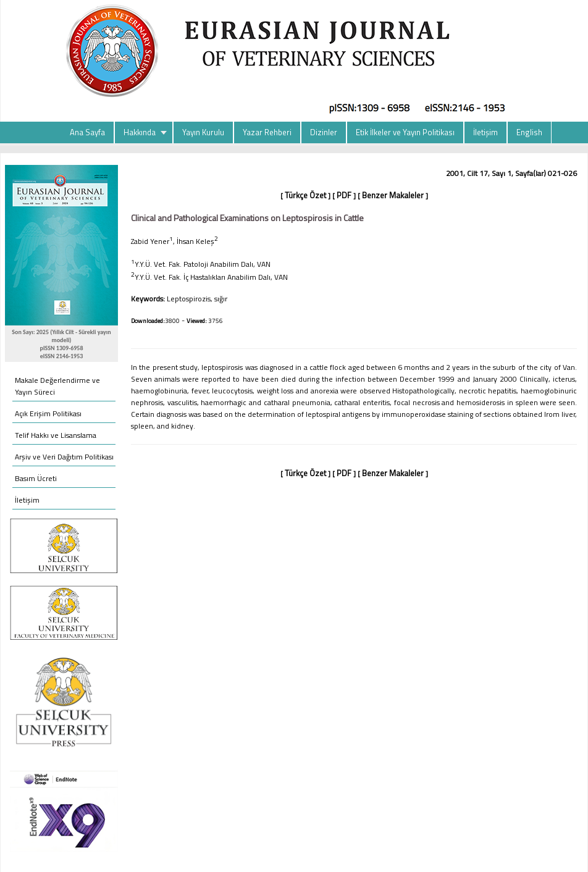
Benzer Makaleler (393, 195)
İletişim (485, 132)
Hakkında (140, 132)
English (529, 132)
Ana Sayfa (87, 132)
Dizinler (324, 132)
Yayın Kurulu (203, 132)
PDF (344, 195)
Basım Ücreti (36, 478)
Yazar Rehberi (267, 132)
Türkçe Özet (305, 195)
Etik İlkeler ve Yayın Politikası (405, 132)
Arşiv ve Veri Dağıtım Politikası (64, 457)
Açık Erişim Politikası (48, 413)
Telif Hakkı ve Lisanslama (56, 435)
